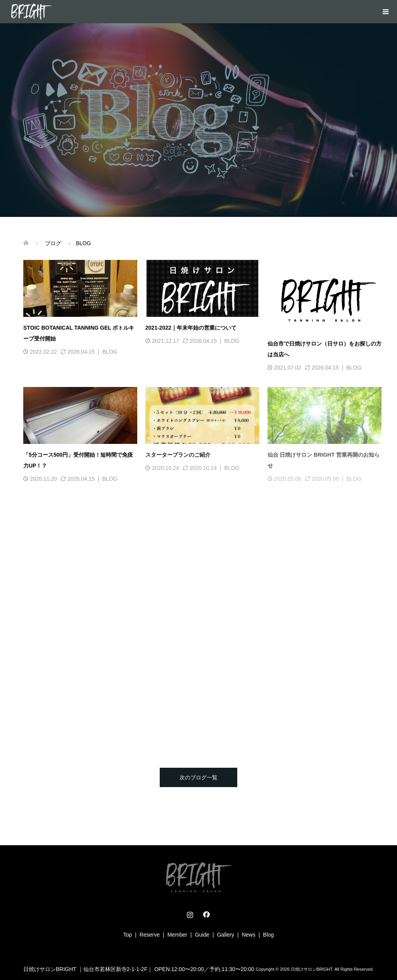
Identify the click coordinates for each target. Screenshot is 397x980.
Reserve (150, 935)
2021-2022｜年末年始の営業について (191, 328)
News (249, 935)
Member (177, 935)
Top (128, 935)
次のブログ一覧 (198, 777)
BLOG (110, 352)
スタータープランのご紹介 (178, 455)
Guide (202, 935)
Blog (268, 935)
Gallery (226, 935)
